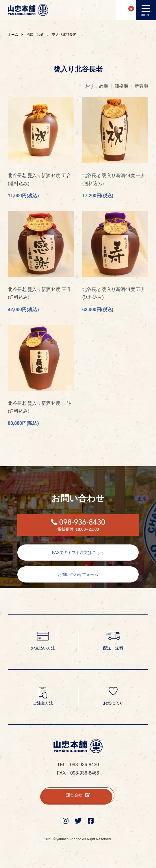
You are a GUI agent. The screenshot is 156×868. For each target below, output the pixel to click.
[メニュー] (146, 10)
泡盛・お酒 (35, 35)
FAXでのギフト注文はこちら (78, 553)
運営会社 (78, 795)
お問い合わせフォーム (78, 574)
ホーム (13, 35)
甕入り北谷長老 (64, 35)
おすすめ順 (97, 86)
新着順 (141, 86)
